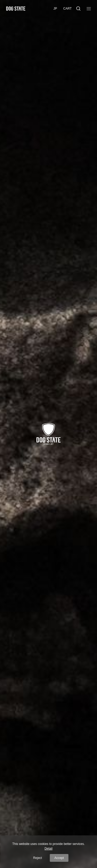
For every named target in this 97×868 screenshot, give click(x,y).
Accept (59, 858)
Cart (68, 9)
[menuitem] (55, 9)
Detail (48, 849)
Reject (38, 858)
